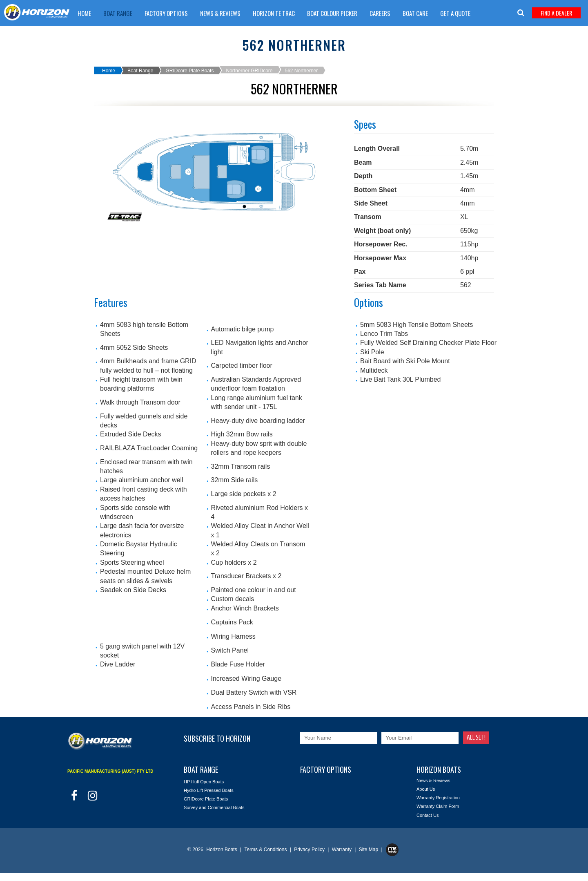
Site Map (369, 850)
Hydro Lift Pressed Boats (209, 790)
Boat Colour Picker (332, 13)
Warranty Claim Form (106, 34)
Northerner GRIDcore (249, 71)
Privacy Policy (310, 850)
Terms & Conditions (266, 850)
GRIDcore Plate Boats (189, 71)
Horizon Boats (222, 850)
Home (84, 13)
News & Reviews (220, 13)
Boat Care (415, 13)
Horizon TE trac (274, 13)
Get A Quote (455, 13)
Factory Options (166, 13)
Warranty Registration (438, 798)
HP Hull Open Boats (204, 782)
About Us (426, 789)
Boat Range (118, 13)
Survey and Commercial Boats (214, 807)
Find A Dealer (556, 13)
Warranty (343, 850)
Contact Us (428, 815)
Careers (380, 13)
